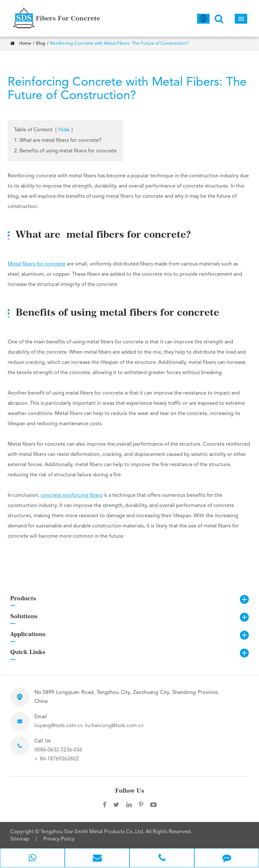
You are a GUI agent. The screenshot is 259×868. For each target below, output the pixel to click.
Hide (64, 130)
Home (25, 43)
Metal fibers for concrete (37, 264)
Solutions (24, 616)
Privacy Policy (59, 839)
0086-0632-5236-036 (58, 750)
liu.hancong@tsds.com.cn (114, 726)
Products (23, 598)
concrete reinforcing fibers (71, 495)
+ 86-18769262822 (57, 759)
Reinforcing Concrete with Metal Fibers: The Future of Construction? (119, 43)
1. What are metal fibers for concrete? (58, 141)
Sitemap (20, 839)
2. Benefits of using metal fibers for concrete (65, 151)
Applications (28, 634)
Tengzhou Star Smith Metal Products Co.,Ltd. (93, 832)
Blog (41, 43)
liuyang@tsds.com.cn (59, 726)
